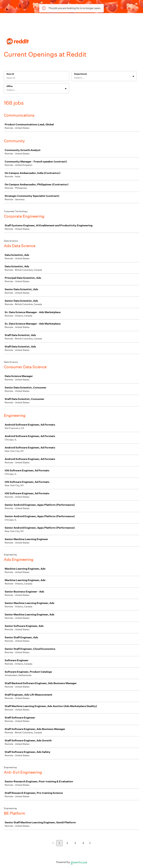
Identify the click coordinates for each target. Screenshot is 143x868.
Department (80, 74)
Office (10, 86)
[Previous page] (53, 843)
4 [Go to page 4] (83, 843)
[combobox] (74, 78)
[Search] (36, 78)
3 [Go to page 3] (75, 843)
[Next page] (90, 843)
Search (10, 74)
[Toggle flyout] (133, 76)
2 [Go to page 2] (67, 843)
